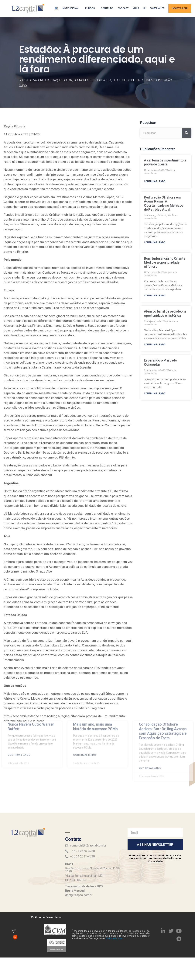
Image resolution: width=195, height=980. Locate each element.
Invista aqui (180, 8)
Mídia (136, 8)
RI (144, 8)
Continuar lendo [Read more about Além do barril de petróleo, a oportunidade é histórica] (155, 345)
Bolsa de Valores (32, 80)
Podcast (123, 8)
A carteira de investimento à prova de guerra (165, 162)
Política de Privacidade (46, 917)
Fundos (91, 8)
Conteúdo (107, 8)
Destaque (54, 80)
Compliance (157, 8)
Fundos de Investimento (138, 80)
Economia (81, 80)
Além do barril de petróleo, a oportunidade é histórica (165, 313)
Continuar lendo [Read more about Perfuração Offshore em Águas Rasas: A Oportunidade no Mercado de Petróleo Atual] (155, 242)
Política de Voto (114, 938)
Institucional (72, 8)
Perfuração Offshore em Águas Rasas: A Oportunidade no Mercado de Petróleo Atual (164, 203)
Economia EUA (101, 80)
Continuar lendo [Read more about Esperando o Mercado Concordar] (155, 393)
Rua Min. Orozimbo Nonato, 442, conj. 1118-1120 (93, 870)
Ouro (23, 86)
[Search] (186, 133)
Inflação (165, 80)
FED (115, 80)
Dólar (68, 80)
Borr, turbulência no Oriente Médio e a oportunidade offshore (165, 262)
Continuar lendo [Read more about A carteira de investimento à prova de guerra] (155, 181)
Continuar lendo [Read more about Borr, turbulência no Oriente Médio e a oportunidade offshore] (155, 296)
